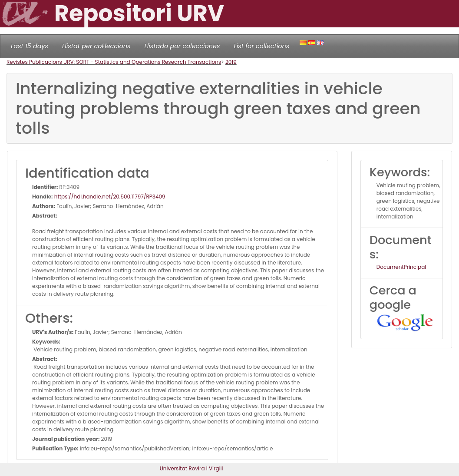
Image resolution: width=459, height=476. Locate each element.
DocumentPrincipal (401, 267)
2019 (231, 62)
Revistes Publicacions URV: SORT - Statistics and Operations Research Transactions (114, 62)
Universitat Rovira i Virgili (192, 468)
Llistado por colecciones (182, 46)
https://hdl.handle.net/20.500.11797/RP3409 (109, 197)
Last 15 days (30, 46)
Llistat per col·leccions (96, 46)
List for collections (261, 46)
